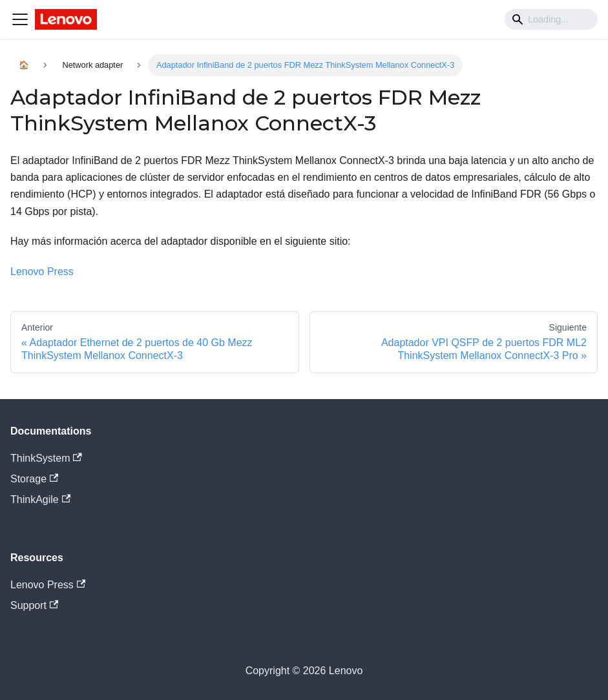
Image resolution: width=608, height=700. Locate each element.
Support (34, 605)
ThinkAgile (40, 499)
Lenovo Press (42, 272)
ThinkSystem (46, 458)
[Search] (551, 19)
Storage (34, 479)
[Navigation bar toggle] (20, 19)
